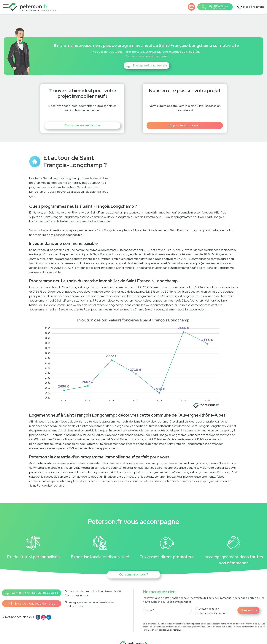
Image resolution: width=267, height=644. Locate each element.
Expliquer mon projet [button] (185, 119)
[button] (193, 6)
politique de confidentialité (239, 618)
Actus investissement (213, 607)
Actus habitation (209, 602)
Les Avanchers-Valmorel (200, 295)
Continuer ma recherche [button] (82, 119)
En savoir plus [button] (174, 624)
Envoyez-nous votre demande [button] (32, 598)
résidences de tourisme (148, 438)
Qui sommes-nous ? (134, 569)
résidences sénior (217, 244)
